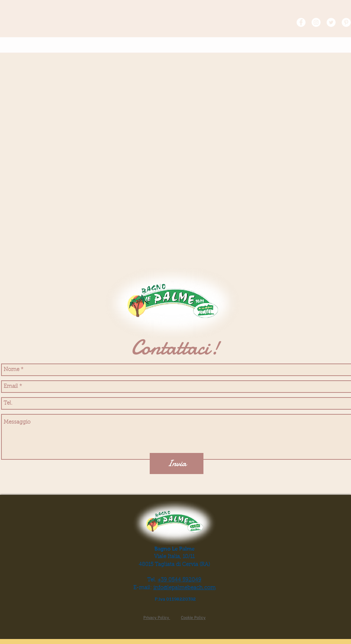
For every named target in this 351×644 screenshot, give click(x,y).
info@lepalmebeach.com (184, 588)
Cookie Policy (193, 618)
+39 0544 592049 (179, 580)
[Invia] (177, 464)
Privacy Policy (157, 618)
